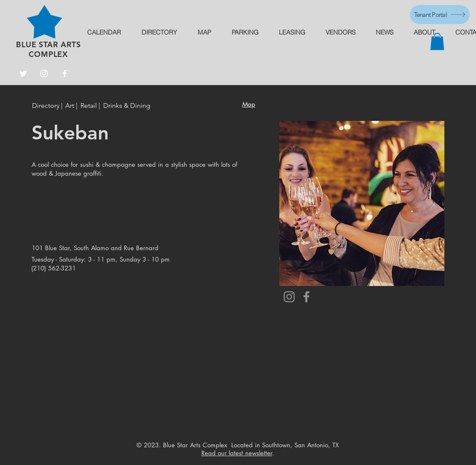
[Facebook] (65, 73)
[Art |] (71, 106)
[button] (437, 41)
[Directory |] (49, 106)
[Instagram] (44, 73)
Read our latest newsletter (237, 453)
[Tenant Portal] (440, 15)
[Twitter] (23, 73)
